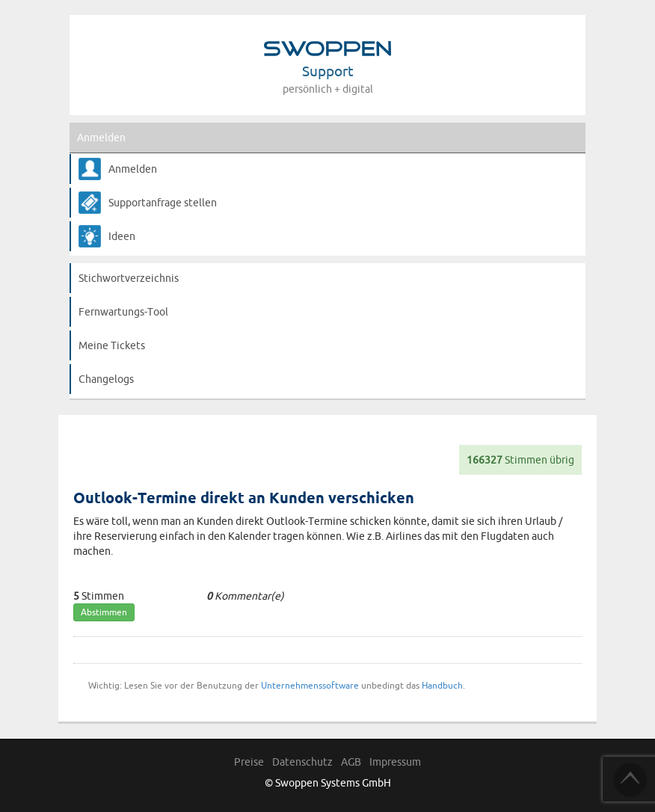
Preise (249, 762)
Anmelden (101, 138)
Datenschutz (302, 762)
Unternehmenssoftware (310, 685)
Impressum (395, 762)
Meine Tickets (112, 345)
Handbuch (442, 685)
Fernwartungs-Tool (123, 312)
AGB (351, 762)
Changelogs (106, 379)
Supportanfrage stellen (163, 203)
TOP (630, 780)
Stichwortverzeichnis (129, 278)
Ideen (122, 236)
